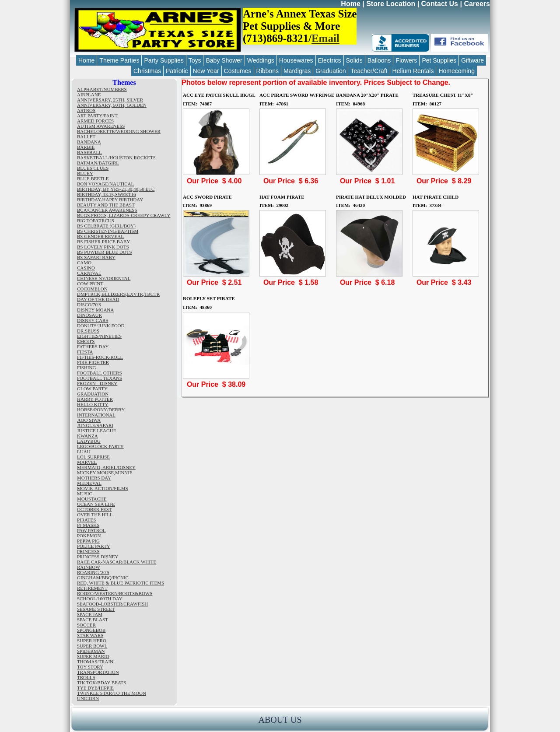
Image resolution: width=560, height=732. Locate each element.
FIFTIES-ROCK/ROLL (100, 357)
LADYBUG (89, 441)
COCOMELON (92, 289)
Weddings (261, 60)
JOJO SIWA (89, 420)
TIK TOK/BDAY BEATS (101, 683)
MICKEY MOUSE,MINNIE (105, 473)
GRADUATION (93, 394)
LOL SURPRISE (93, 457)
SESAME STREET (96, 609)
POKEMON (89, 536)
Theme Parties (119, 60)
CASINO (86, 268)
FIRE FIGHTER (93, 362)
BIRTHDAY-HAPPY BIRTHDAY (110, 200)
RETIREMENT (92, 588)
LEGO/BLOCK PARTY (100, 446)
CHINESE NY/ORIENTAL (104, 278)
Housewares (296, 60)
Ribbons (268, 71)
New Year (206, 71)
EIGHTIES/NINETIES (99, 336)
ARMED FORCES (95, 121)
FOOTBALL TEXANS (100, 378)
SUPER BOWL (92, 646)
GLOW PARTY (92, 389)
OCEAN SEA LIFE (96, 504)
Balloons (379, 60)
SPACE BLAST (93, 620)
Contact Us (440, 4)
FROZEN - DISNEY (97, 383)
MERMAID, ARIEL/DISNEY (106, 467)
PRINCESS (88, 551)
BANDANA (89, 142)
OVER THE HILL (95, 515)
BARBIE (86, 147)
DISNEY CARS (93, 320)
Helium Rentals (413, 71)
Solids (354, 60)
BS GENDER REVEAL (100, 236)
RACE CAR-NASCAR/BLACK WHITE (117, 562)
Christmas (147, 71)
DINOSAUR (89, 315)
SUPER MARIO (93, 656)
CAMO (84, 263)
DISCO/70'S (89, 305)
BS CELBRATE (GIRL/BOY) (106, 226)
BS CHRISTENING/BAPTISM (108, 231)
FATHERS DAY (93, 347)
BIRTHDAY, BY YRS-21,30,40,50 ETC (116, 189)
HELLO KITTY (93, 404)
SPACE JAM (90, 614)
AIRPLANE (89, 95)
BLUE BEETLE (93, 179)
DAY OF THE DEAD (98, 299)
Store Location (391, 4)
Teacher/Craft (369, 71)
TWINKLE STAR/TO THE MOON (112, 693)
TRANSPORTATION (98, 672)
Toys (195, 60)
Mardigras (297, 71)
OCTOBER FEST (94, 509)
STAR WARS (90, 635)
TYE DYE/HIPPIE (95, 688)
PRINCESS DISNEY (98, 557)
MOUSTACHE (92, 499)
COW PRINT (90, 284)
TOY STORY (90, 667)
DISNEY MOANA (95, 310)
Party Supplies (164, 60)
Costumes (238, 71)
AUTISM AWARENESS (101, 126)
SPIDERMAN (91, 651)
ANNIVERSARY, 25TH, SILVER (110, 100)
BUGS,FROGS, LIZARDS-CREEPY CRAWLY (124, 215)
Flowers (406, 60)
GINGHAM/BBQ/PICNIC (103, 578)
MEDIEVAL (89, 483)
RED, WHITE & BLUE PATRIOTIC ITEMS (121, 583)
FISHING (86, 368)
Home (350, 4)
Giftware (472, 60)
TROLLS (86, 677)
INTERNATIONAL (96, 415)
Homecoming (456, 71)
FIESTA (85, 352)
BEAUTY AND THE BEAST (106, 205)
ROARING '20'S (93, 572)
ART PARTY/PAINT (97, 116)
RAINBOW (89, 567)
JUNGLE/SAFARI (95, 425)
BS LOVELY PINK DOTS (103, 247)
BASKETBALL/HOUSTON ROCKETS (116, 158)
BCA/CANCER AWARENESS (107, 210)
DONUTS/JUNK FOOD (101, 326)
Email (325, 38)
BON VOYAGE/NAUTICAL (105, 184)
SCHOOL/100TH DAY (100, 599)
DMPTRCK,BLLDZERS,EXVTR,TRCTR (118, 294)
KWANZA (87, 436)
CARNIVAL (89, 273)
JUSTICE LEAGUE (97, 431)
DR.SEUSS (88, 331)
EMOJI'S (86, 341)
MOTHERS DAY (94, 478)
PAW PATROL (91, 530)
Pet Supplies (439, 60)
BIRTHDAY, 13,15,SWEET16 (106, 194)
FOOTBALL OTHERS (100, 373)
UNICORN (88, 698)
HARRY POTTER (95, 399)
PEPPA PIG (88, 541)
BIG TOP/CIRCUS (96, 221)
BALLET (86, 137)
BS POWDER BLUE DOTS (105, 252)
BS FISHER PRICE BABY (103, 242)
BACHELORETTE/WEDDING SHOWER (119, 131)
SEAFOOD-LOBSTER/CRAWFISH (112, 604)
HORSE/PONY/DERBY (101, 410)
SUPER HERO (92, 641)
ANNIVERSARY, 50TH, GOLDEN (112, 105)
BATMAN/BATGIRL (98, 163)
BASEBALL (89, 152)
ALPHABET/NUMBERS (102, 89)
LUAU (84, 452)
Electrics (330, 60)
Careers (477, 4)
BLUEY (85, 173)
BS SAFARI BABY (96, 257)
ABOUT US (280, 720)
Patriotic (177, 71)
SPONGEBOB (91, 630)
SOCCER (86, 625)
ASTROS (86, 110)
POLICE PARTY (94, 546)
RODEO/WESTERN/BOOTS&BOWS (115, 593)
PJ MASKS (88, 525)
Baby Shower (224, 60)
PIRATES (86, 520)
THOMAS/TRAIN (95, 662)
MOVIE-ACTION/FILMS (103, 488)
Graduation (331, 71)
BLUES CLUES (93, 168)
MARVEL (87, 462)
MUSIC (85, 494)
